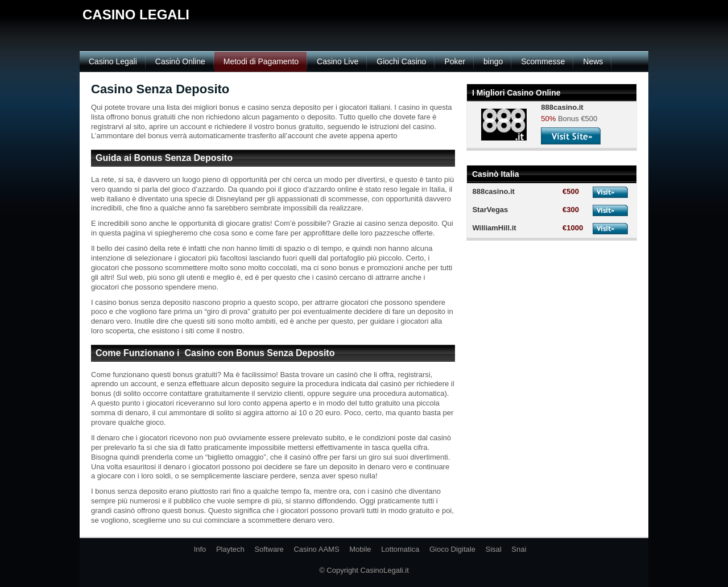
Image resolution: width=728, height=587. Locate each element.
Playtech (230, 549)
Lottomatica (400, 549)
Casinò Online (180, 61)
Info (200, 549)
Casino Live (338, 61)
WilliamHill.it (494, 228)
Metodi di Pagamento (261, 61)
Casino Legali (113, 61)
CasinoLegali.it (385, 570)
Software (269, 549)
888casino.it (493, 191)
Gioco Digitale (452, 549)
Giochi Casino (401, 61)
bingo (493, 61)
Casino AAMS (316, 549)
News (593, 61)
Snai (519, 549)
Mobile (360, 549)
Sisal (494, 549)
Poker (455, 61)
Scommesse (543, 61)
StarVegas (490, 210)
